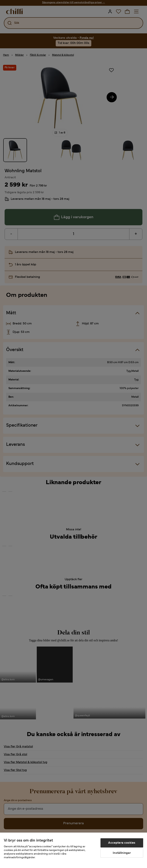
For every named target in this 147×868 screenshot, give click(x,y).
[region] (73, 850)
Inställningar (122, 853)
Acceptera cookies (122, 843)
